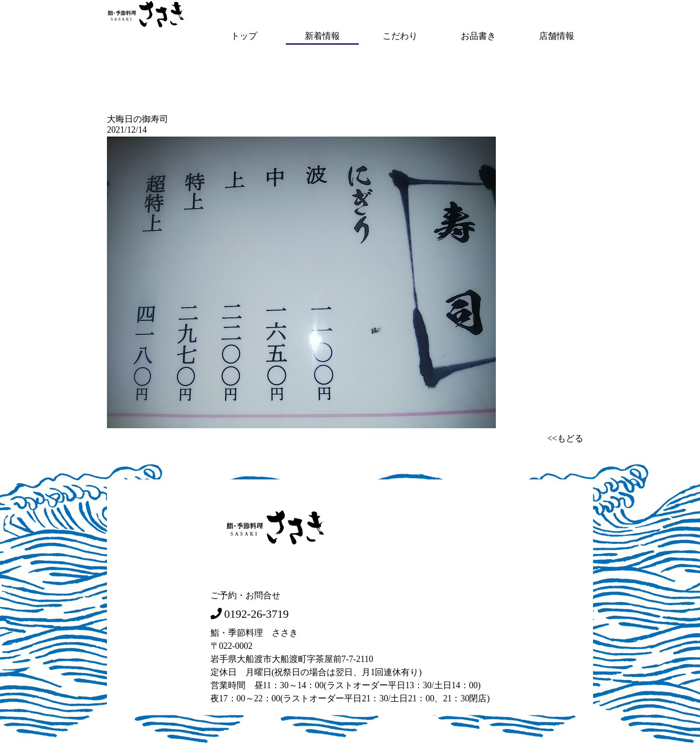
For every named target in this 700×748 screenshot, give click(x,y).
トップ (244, 35)
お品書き (478, 35)
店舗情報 (557, 35)
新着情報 (322, 35)
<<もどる (565, 437)
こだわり (400, 35)
